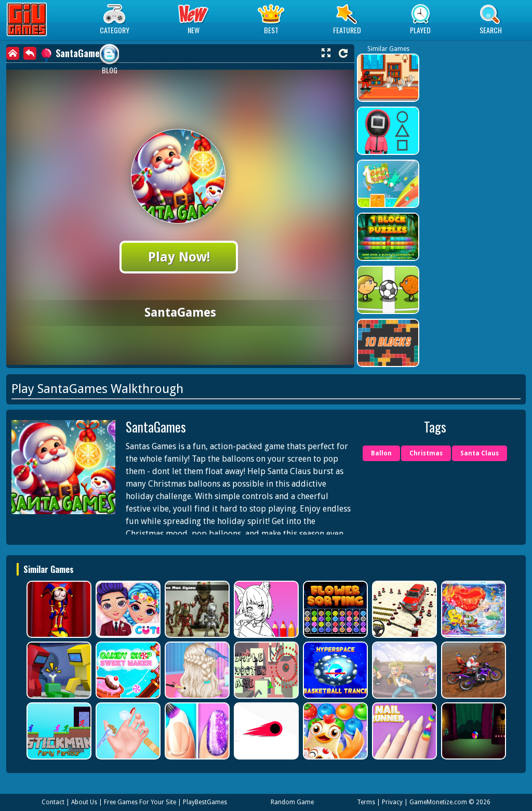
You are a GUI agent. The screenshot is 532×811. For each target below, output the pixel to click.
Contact (53, 802)
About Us (84, 802)
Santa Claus (480, 453)
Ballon (381, 453)
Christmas (426, 453)
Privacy (392, 802)
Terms (366, 802)
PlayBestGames (205, 802)
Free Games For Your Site (140, 802)
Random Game (292, 802)
